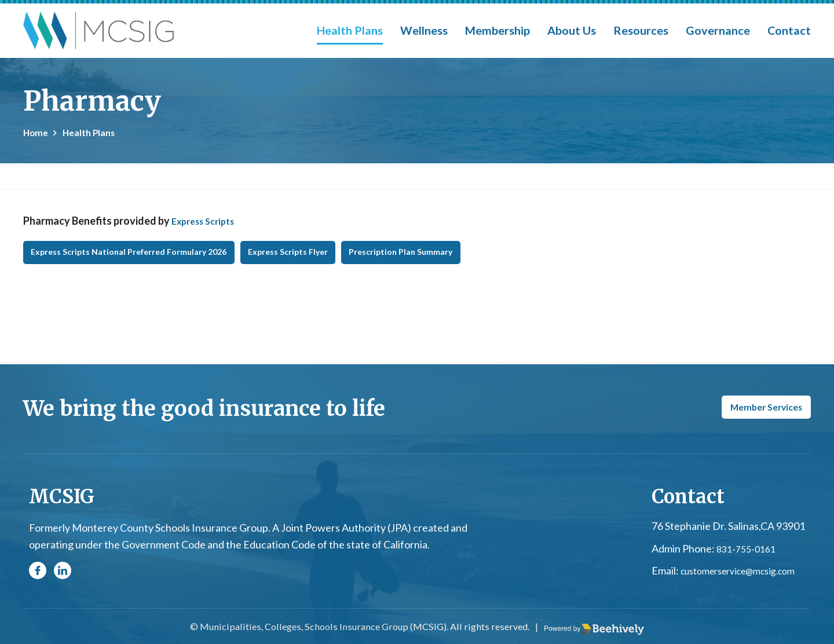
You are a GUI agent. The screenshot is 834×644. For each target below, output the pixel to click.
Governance (718, 30)
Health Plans (350, 30)
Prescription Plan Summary (504, 266)
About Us (572, 30)
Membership (498, 30)
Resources (641, 30)
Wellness (424, 30)
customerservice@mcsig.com (739, 576)
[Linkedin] (63, 576)
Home (37, 132)
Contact (789, 30)
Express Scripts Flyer (359, 266)
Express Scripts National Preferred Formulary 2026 (156, 266)
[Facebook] (38, 576)
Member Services (752, 412)
